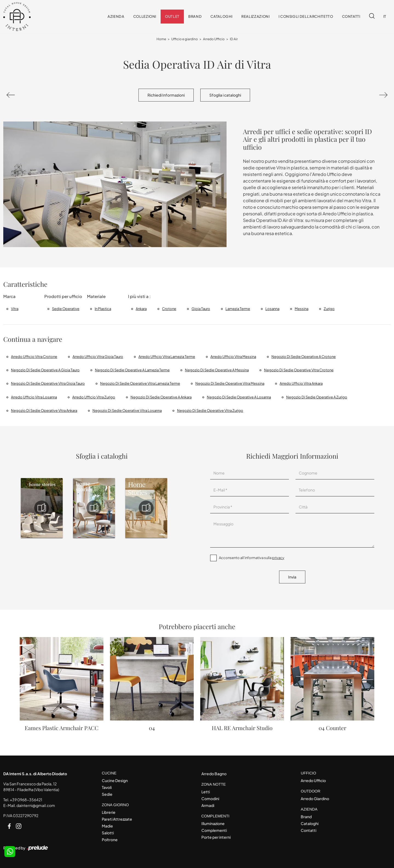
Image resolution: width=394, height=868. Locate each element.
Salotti (108, 833)
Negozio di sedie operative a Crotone (304, 357)
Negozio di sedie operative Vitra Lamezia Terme (140, 383)
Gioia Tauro (201, 309)
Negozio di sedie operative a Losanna (239, 397)
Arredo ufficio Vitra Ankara (301, 383)
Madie (107, 826)
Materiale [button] (96, 296)
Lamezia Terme (238, 309)
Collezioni (145, 16)
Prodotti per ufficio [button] (63, 296)
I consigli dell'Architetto (306, 16)
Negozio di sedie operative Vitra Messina (230, 383)
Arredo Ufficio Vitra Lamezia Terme (167, 357)
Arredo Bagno (214, 774)
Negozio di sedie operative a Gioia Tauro (45, 370)
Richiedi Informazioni (166, 95)
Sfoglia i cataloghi (225, 95)
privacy (278, 558)
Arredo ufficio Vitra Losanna (34, 397)
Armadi (208, 805)
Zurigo (329, 309)
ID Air (234, 39)
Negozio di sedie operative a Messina (217, 370)
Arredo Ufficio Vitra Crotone (34, 357)
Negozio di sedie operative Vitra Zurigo (210, 410)
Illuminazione (213, 823)
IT (385, 16)
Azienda (116, 16)
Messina (302, 309)
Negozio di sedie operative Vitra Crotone (299, 370)
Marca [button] (9, 296)
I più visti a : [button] (139, 296)
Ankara (141, 309)
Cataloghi (221, 16)
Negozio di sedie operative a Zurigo (317, 397)
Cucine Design (115, 780)
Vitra (15, 309)
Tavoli (107, 787)
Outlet (172, 16)
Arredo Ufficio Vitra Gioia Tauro (98, 357)
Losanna (272, 309)
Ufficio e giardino (185, 39)
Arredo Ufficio (214, 39)
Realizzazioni (255, 16)
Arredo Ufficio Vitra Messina (233, 357)
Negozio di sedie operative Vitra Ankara (44, 410)
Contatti (351, 16)
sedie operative (66, 309)
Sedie (107, 794)
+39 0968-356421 (26, 800)
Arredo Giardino (315, 798)
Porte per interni (216, 837)
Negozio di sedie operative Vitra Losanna (127, 410)
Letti (206, 792)
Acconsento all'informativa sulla (252, 558)
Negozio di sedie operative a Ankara (161, 397)
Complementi (214, 830)
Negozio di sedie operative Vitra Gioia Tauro (48, 383)
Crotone (169, 309)
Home (161, 39)
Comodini (210, 798)
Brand (195, 16)
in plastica (103, 309)
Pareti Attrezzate (117, 819)
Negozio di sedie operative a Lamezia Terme (132, 370)
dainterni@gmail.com (36, 805)
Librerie (109, 812)
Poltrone (110, 840)
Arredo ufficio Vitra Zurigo (94, 397)
